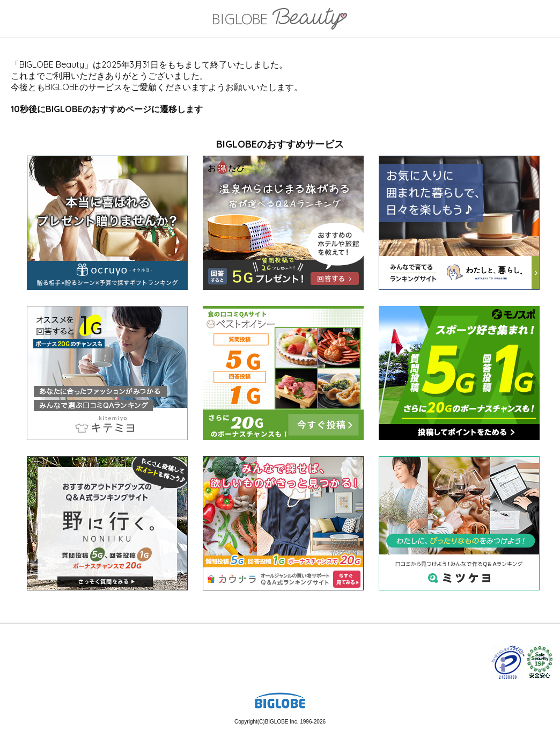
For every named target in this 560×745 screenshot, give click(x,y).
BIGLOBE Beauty (280, 20)
